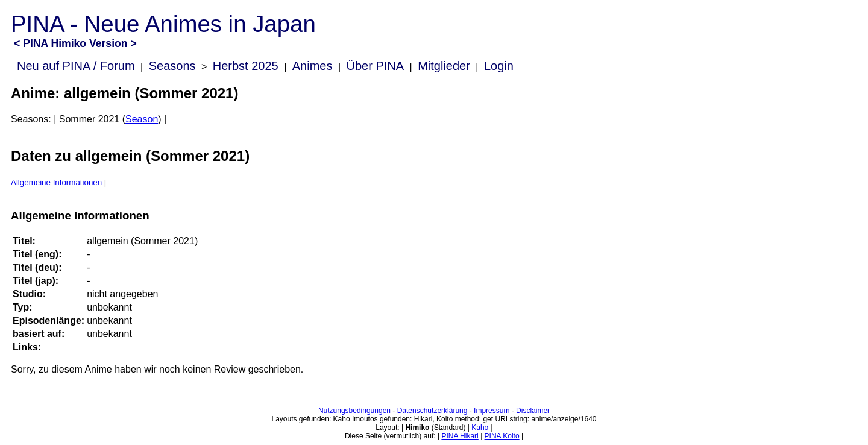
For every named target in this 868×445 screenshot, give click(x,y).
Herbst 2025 (246, 66)
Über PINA (376, 66)
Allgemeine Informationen (56, 182)
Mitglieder (444, 66)
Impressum (492, 411)
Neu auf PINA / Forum (76, 66)
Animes (313, 66)
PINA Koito (502, 436)
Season (142, 119)
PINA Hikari (460, 436)
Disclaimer (533, 411)
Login (499, 66)
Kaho (480, 428)
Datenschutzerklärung (432, 411)
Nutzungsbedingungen (354, 411)
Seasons (172, 66)
